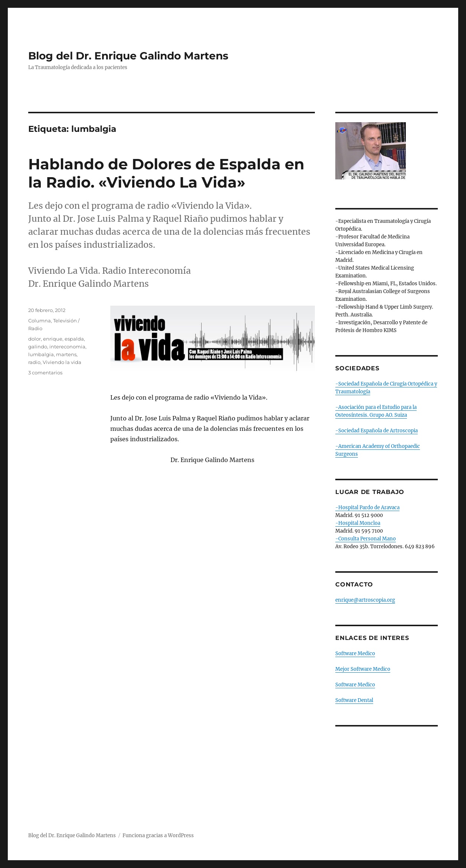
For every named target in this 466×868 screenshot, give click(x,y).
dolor (35, 339)
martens (66, 354)
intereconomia (67, 347)
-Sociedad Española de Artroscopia (377, 431)
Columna (40, 321)
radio (34, 362)
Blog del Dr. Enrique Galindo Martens (128, 56)
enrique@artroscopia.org (365, 600)
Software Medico (355, 654)
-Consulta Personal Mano (366, 539)
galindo (38, 347)
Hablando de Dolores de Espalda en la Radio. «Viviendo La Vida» (166, 173)
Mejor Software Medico (363, 669)
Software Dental (354, 700)
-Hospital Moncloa (358, 523)
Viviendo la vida (62, 362)
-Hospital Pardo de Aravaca (367, 508)
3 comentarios (45, 373)
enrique (53, 339)
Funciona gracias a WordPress (158, 836)
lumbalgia (41, 354)
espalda (74, 339)
